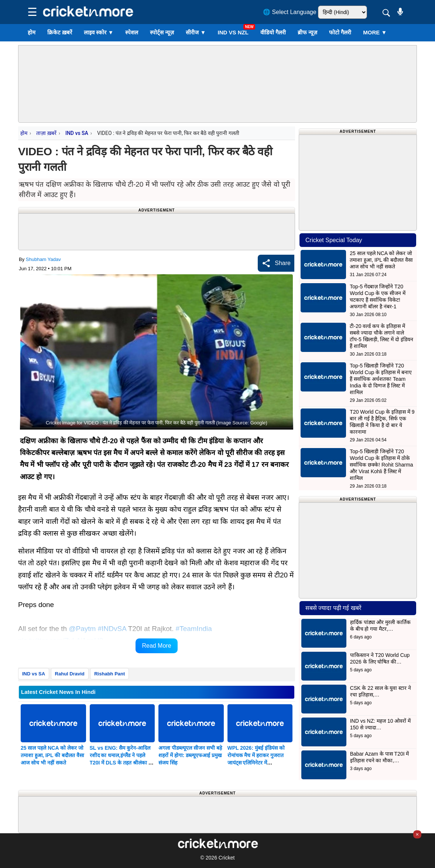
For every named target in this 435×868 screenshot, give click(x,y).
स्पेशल (132, 32)
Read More (156, 646)
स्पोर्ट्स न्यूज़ (162, 32)
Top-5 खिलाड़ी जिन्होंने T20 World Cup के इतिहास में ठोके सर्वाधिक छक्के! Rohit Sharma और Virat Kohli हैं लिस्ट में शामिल (381, 465)
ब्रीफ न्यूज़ (307, 32)
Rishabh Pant (109, 674)
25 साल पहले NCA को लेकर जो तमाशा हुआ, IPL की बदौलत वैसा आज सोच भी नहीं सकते (52, 755)
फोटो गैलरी (340, 32)
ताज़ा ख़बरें (46, 133)
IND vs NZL (233, 32)
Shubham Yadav (43, 259)
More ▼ (375, 32)
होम (32, 32)
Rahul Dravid (70, 674)
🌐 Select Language (290, 12)
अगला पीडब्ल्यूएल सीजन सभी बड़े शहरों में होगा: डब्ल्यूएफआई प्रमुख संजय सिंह (190, 755)
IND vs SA (77, 133)
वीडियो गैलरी (273, 32)
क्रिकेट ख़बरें (60, 32)
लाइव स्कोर (99, 32)
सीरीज (196, 32)
